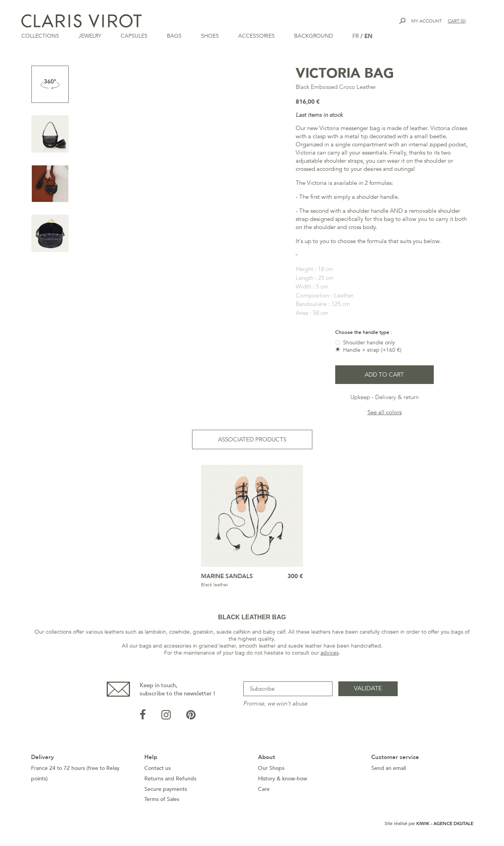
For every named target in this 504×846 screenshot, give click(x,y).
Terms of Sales (162, 799)
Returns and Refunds (170, 779)
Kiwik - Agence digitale (445, 823)
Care (264, 789)
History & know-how (283, 779)
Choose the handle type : (365, 332)
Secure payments (166, 789)
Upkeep (360, 397)
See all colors (384, 412)
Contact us (158, 768)
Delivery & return (397, 397)
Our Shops (271, 768)
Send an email (389, 768)
